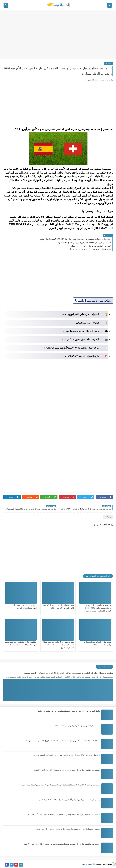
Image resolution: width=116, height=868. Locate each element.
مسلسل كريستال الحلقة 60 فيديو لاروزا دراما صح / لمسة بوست (82, 242)
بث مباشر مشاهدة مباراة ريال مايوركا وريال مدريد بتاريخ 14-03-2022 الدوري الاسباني (66, 770)
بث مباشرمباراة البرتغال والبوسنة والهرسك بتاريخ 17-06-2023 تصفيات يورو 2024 (68, 829)
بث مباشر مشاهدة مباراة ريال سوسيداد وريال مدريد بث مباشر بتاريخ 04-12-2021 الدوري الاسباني (61, 844)
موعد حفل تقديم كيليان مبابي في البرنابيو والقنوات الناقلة (77, 726)
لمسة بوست (87, 864)
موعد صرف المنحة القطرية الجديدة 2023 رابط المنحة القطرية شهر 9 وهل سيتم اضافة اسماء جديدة (60, 785)
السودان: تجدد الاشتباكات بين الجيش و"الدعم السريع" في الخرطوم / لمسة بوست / (67, 755)
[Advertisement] (58, 36)
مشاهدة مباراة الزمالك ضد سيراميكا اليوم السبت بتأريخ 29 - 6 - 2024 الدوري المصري (59, 645)
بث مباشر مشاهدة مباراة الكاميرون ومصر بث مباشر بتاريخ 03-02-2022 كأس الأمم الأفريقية (64, 814)
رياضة (108, 63)
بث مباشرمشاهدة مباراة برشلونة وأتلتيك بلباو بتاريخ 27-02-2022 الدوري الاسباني (68, 800)
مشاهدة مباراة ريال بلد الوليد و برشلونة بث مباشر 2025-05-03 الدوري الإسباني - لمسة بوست (98, 608)
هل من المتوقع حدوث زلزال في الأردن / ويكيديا (90, 246)
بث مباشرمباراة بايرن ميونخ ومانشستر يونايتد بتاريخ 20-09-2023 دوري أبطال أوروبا (75, 239)
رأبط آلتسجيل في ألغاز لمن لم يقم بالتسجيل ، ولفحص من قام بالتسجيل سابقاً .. (68, 711)
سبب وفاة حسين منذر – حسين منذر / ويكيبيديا (90, 249)
